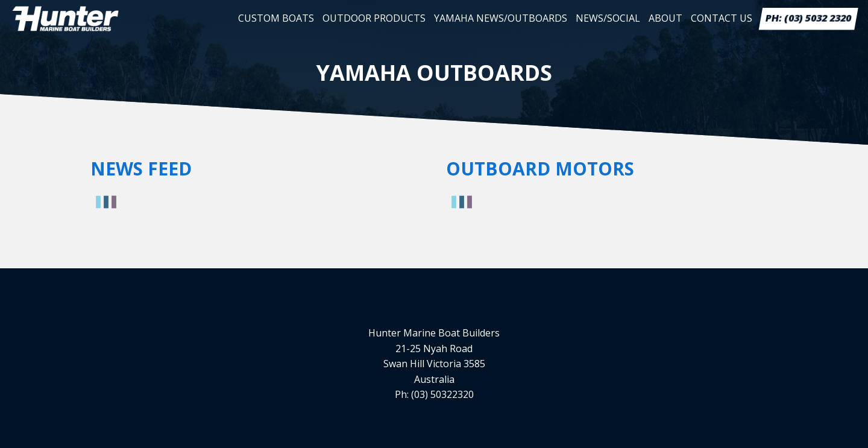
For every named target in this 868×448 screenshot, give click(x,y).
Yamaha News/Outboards (501, 18)
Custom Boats (276, 18)
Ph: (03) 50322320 (434, 394)
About (665, 18)
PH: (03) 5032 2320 (808, 18)
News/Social (608, 18)
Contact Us (722, 18)
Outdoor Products (374, 18)
